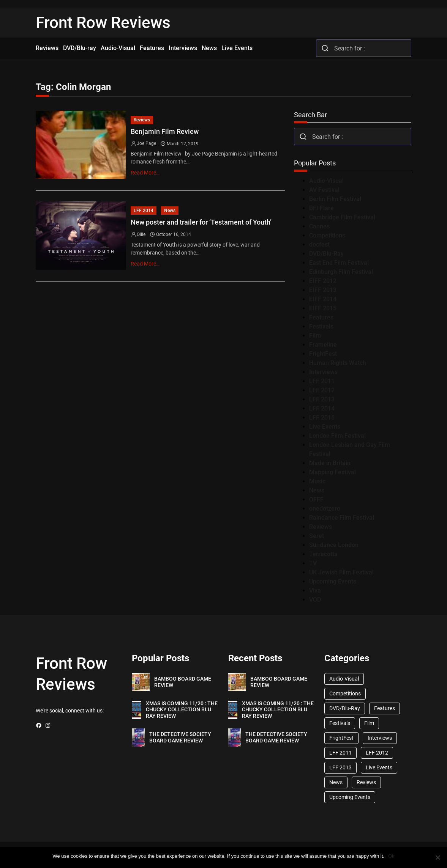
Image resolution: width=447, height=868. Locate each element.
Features (321, 317)
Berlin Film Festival (335, 199)
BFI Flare (321, 208)
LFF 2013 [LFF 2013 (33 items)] (340, 767)
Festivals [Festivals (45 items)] (340, 723)
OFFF (316, 499)
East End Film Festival (339, 263)
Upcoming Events (333, 581)
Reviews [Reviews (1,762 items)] (366, 782)
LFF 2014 (144, 211)
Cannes (319, 226)
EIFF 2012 (323, 281)
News (170, 211)
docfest (319, 245)
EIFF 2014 (323, 299)
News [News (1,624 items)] (336, 782)
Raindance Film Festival (342, 518)
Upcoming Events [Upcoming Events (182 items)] (350, 797)
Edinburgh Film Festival (341, 272)
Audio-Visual (326, 181)
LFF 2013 (322, 399)
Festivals (321, 326)
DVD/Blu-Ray (326, 254)
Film (315, 336)
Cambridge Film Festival (342, 217)
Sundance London (334, 545)
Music (317, 481)
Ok (391, 856)
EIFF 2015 (323, 308)
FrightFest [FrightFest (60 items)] (341, 738)
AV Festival (324, 190)
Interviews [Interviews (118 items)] (380, 738)
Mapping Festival (332, 472)
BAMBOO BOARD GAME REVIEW (183, 682)
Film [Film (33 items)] (369, 723)
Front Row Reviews (103, 23)
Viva (315, 590)
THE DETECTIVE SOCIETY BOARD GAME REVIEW (180, 737)
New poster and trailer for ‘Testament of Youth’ (201, 222)
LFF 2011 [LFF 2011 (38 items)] (340, 753)
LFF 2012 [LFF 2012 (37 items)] (377, 753)
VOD (315, 600)
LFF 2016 (322, 417)
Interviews (323, 372)
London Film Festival (337, 436)
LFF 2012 (322, 390)
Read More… (145, 173)
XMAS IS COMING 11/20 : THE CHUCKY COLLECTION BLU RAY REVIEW (182, 710)
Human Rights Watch (338, 363)
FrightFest (323, 354)
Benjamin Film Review (165, 131)
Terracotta (323, 554)
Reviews (142, 120)
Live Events (325, 427)
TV (313, 563)
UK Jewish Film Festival (341, 572)
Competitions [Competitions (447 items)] (345, 693)
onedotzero (325, 509)
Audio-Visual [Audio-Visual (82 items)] (344, 679)
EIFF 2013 (323, 290)
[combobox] (364, 48)
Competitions (327, 235)
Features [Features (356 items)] (385, 708)
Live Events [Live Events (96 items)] (379, 767)
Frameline (323, 345)
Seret (317, 536)
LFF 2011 (322, 381)
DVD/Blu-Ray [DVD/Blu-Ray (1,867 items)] (345, 708)
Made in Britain (330, 463)
